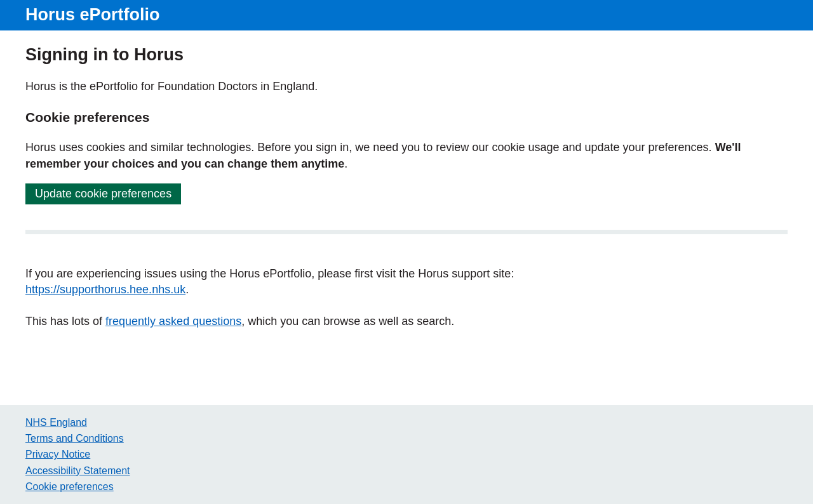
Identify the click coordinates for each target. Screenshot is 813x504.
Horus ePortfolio (93, 15)
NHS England (56, 422)
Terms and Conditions (75, 438)
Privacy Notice (58, 454)
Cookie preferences (70, 487)
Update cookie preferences (103, 194)
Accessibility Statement (78, 471)
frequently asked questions (173, 321)
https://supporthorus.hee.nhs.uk (105, 289)
